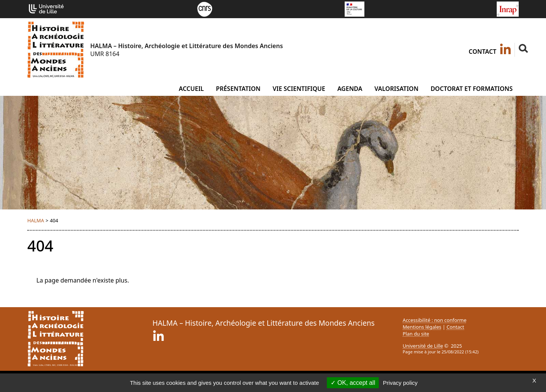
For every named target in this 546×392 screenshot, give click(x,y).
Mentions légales (422, 327)
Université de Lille (423, 346)
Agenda (350, 89)
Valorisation (396, 89)
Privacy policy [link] (400, 383)
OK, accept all (353, 383)
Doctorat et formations (472, 89)
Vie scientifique (299, 89)
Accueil (191, 89)
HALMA (36, 220)
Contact (482, 52)
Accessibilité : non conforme (435, 320)
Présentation (238, 89)
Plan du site (416, 334)
